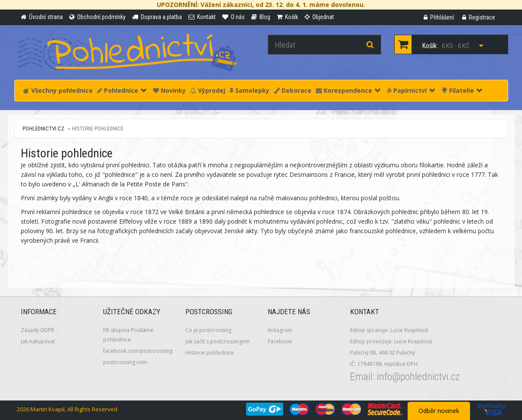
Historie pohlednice (210, 353)
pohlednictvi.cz (43, 129)
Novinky (169, 90)
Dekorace (293, 90)
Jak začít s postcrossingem (218, 341)
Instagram (280, 330)
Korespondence (348, 90)
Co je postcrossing (208, 330)
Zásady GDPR (37, 330)
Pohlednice (122, 90)
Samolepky (250, 90)
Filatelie (462, 90)
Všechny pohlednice (58, 90)
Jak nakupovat (38, 341)
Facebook (280, 341)
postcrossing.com (125, 362)
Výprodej (208, 90)
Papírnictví (411, 90)
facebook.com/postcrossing (138, 351)
